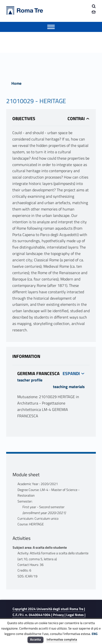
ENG (95, 634)
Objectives (24, 119)
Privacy (58, 615)
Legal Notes (75, 615)
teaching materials (69, 387)
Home (16, 83)
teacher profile (30, 380)
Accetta (35, 639)
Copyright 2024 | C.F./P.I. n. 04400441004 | (49, 612)
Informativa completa (62, 639)
